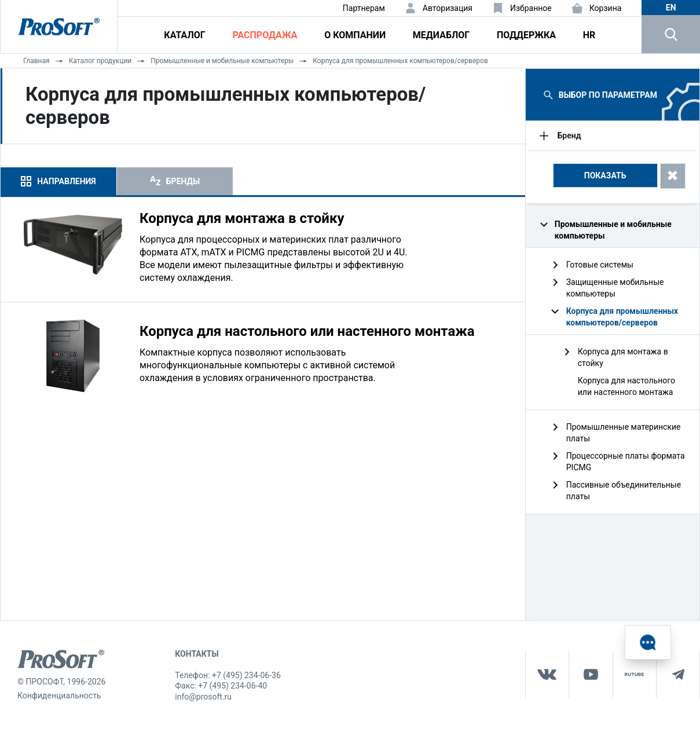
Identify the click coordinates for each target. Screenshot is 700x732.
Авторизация (448, 8)
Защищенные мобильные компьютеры (615, 288)
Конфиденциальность (59, 696)
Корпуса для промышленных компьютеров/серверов (400, 61)
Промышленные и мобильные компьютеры (222, 61)
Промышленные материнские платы (624, 433)
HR (589, 35)
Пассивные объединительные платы (624, 491)
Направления (66, 181)
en (671, 8)
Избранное (531, 8)
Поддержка (526, 35)
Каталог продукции (100, 61)
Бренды (183, 181)
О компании (355, 35)
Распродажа (265, 35)
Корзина (606, 8)
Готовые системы (600, 265)
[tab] (58, 181)
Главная (36, 61)
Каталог (184, 35)
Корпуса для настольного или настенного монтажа (626, 386)
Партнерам (364, 8)
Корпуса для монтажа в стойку (623, 357)
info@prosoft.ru (203, 697)
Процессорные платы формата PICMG (626, 462)
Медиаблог (441, 35)
